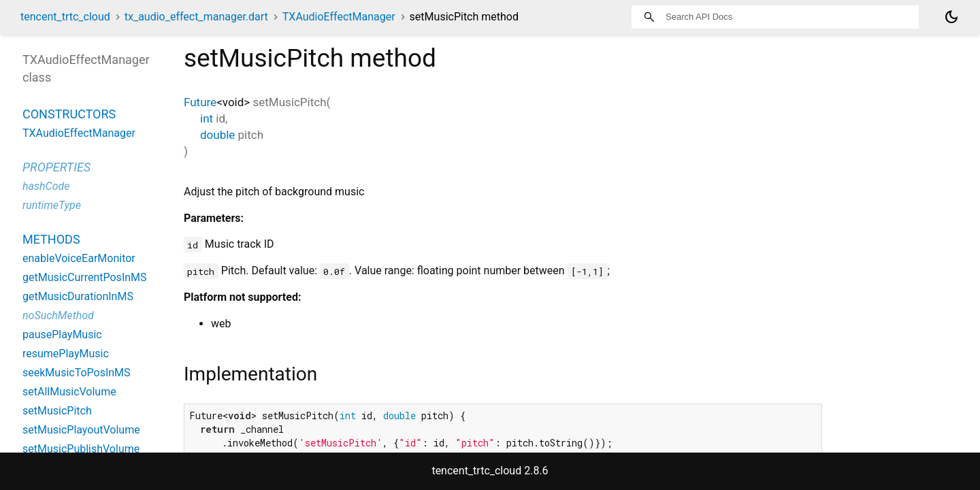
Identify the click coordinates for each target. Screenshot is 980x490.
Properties (56, 167)
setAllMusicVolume (69, 392)
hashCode (46, 186)
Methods (51, 239)
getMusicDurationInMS (78, 296)
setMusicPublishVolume (81, 449)
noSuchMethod (58, 315)
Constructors (69, 114)
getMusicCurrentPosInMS (85, 277)
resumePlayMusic (66, 354)
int (207, 118)
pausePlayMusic (62, 334)
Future (200, 102)
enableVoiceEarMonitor (79, 258)
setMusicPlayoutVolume (81, 430)
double (217, 135)
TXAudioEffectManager (339, 17)
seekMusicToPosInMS (77, 373)
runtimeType (52, 205)
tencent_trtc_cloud (65, 17)
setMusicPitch (57, 411)
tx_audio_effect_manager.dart (196, 17)
